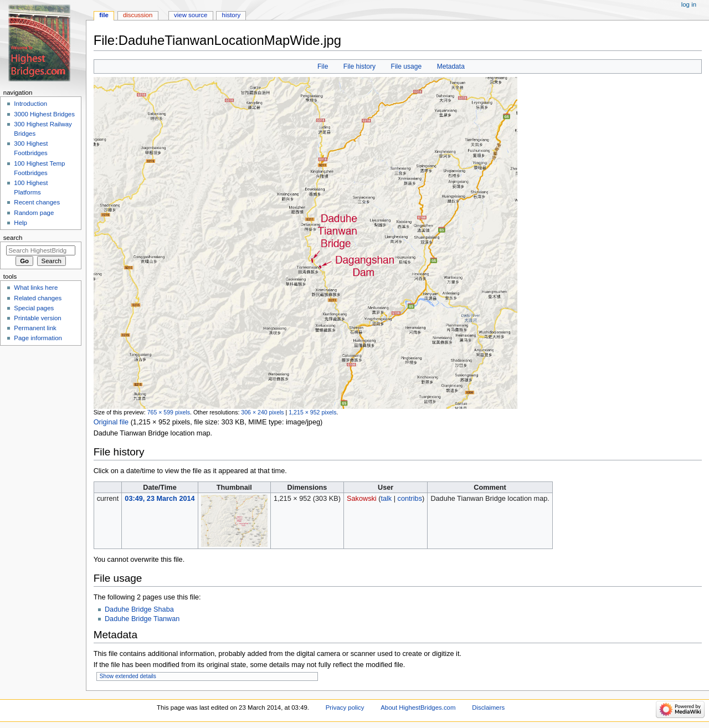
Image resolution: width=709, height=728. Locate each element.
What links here (36, 288)
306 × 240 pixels (262, 412)
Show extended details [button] (128, 676)
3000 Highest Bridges (44, 114)
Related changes (38, 298)
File (323, 66)
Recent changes (37, 202)
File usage (407, 66)
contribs (410, 499)
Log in (689, 4)
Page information (38, 338)
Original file (111, 422)
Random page (34, 213)
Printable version (37, 318)
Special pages (34, 308)
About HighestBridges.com (418, 708)
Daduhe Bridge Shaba (139, 609)
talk (386, 499)
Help (20, 223)
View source (191, 15)
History (232, 15)
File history (359, 66)
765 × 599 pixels (169, 412)
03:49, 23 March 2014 (160, 499)
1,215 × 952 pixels (312, 412)
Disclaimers (488, 708)
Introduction (30, 104)
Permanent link (35, 328)
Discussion (138, 15)
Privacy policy (345, 708)
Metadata (451, 66)
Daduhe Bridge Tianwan (142, 619)
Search (13, 238)
